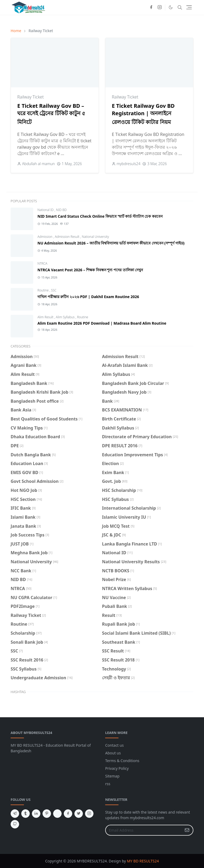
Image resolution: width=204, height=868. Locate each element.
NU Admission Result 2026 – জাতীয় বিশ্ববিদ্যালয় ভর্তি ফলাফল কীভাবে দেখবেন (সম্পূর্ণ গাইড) (111, 243)
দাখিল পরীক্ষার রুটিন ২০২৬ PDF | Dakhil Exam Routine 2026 (88, 297)
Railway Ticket (31, 97)
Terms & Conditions (122, 761)
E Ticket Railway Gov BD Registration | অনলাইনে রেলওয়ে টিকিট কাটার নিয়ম (143, 114)
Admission (45, 237)
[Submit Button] (187, 830)
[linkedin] (36, 814)
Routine (43, 290)
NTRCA (42, 263)
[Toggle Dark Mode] (171, 7)
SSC (54, 290)
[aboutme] (57, 814)
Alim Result (46, 317)
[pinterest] (47, 814)
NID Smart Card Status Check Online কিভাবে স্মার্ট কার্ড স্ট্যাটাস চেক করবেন (100, 216)
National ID (46, 210)
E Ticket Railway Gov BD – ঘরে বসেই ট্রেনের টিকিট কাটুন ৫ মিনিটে (51, 114)
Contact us (114, 745)
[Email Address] (144, 830)
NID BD (61, 210)
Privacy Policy (117, 768)
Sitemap (112, 776)
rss (108, 784)
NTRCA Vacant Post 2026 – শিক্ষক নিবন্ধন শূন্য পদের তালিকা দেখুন (90, 270)
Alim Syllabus (66, 317)
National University (95, 237)
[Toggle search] (180, 7)
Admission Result (67, 237)
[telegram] (15, 814)
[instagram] (160, 7)
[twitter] (79, 814)
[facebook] (151, 7)
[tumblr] (25, 814)
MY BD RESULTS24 (143, 861)
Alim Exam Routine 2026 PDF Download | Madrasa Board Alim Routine (102, 323)
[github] (15, 824)
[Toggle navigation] (189, 7)
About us (113, 753)
